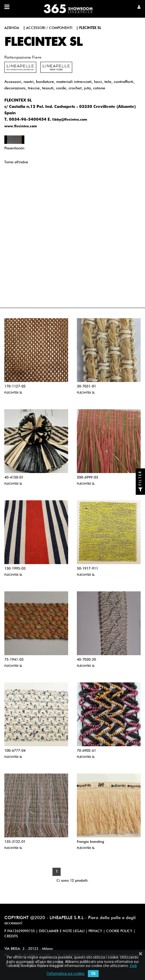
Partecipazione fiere (23, 57)
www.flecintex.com (21, 126)
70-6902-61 (86, 751)
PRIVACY (95, 931)
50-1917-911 (87, 569)
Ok (93, 974)
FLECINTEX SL (13, 393)
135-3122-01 (15, 842)
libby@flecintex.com (70, 120)
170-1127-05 (15, 387)
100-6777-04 (15, 751)
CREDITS (11, 936)
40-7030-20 (86, 660)
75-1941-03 (14, 660)
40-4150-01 (14, 478)
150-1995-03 (15, 569)
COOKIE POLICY (119, 931)
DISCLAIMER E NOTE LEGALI (62, 931)
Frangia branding (90, 842)
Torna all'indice (16, 162)
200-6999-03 (87, 478)
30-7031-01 (86, 387)
